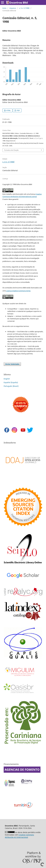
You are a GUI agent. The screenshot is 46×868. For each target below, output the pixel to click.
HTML (8, 110)
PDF (18, 110)
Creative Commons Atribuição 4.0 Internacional (19, 836)
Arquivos (13, 8)
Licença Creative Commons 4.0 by (18, 291)
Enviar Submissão (12, 364)
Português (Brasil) (11, 386)
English (7, 379)
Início (4, 8)
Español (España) (11, 382)
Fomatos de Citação (11, 150)
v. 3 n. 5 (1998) (24, 8)
